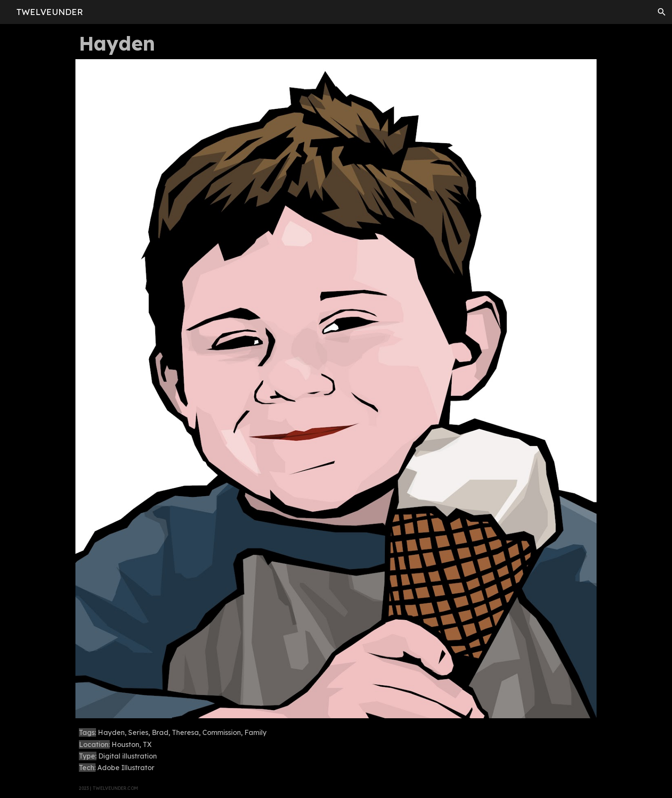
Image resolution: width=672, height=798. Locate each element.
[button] (662, 12)
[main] (336, 43)
